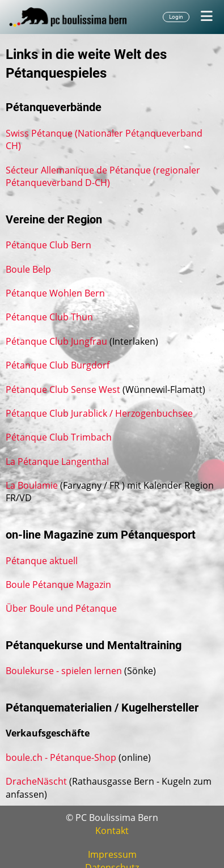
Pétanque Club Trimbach (59, 437)
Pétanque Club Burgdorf (58, 365)
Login (176, 17)
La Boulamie (32, 485)
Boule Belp (28, 269)
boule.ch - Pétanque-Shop (61, 757)
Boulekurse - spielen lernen (64, 671)
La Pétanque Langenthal (57, 461)
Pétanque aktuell (42, 561)
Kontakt (112, 831)
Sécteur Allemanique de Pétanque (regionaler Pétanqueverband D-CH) (103, 176)
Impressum (112, 854)
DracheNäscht (36, 781)
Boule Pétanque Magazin (58, 585)
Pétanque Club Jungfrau (56, 341)
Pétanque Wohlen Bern (55, 293)
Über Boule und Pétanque (61, 608)
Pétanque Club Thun (49, 317)
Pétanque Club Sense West (63, 389)
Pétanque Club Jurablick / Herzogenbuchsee (99, 413)
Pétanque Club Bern (48, 245)
